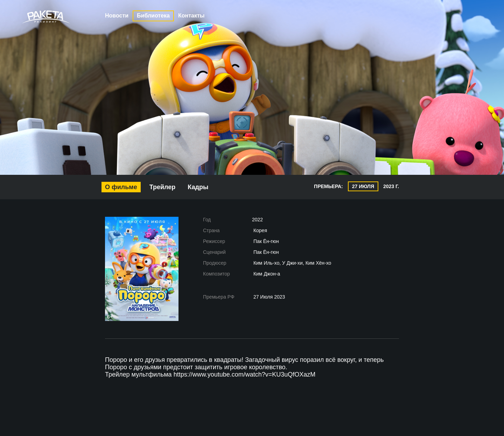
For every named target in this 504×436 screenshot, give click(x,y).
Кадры (198, 187)
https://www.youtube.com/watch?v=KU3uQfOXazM (245, 374)
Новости (117, 16)
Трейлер (163, 187)
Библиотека (153, 16)
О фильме (121, 187)
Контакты (191, 16)
